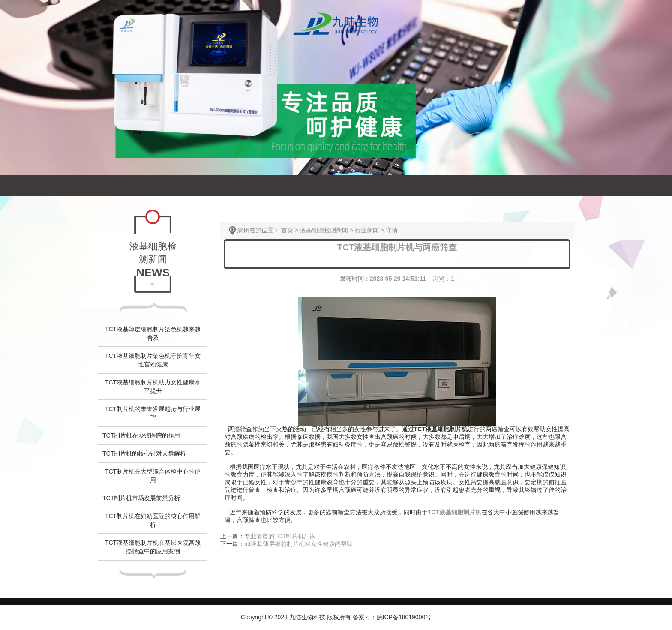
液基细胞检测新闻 (324, 230)
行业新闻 (367, 230)
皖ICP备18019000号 (404, 617)
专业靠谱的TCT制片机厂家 (280, 536)
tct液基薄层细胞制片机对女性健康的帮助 (298, 544)
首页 (287, 230)
